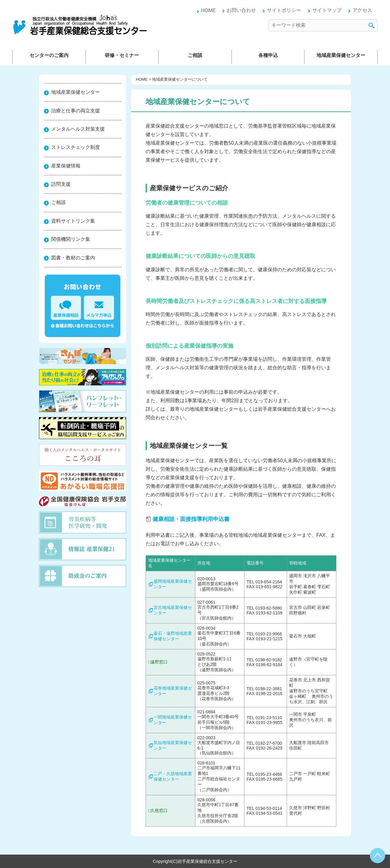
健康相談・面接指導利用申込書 (191, 519)
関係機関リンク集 (71, 239)
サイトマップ (327, 10)
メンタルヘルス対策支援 (78, 129)
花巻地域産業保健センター (173, 691)
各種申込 (268, 55)
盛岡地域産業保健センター (173, 584)
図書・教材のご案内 (73, 258)
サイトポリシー (284, 10)
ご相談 (195, 55)
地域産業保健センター (341, 55)
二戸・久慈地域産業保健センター (173, 776)
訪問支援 (61, 184)
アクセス (362, 10)
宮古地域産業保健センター (173, 610)
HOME (208, 11)
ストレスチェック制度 (76, 147)
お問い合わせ (241, 10)
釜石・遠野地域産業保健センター (173, 636)
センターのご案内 (49, 55)
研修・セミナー (122, 55)
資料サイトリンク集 (73, 221)
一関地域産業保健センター (173, 720)
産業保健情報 (66, 166)
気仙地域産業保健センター (173, 745)
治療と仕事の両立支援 (76, 111)
